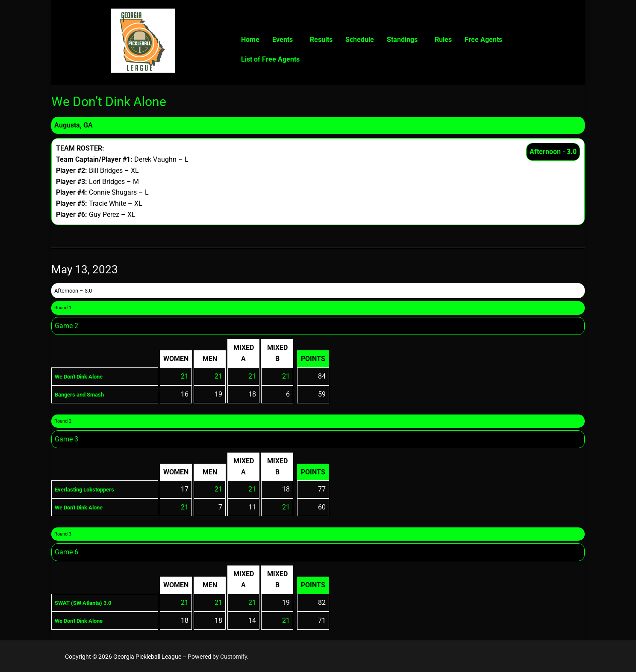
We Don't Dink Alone (85, 376)
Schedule (360, 40)
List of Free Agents (270, 59)
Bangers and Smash (86, 394)
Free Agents (483, 40)
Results (321, 40)
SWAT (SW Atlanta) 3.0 (90, 602)
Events (283, 40)
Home (250, 40)
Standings (402, 40)
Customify (234, 657)
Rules (443, 40)
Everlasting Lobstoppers (92, 489)
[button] (285, 40)
